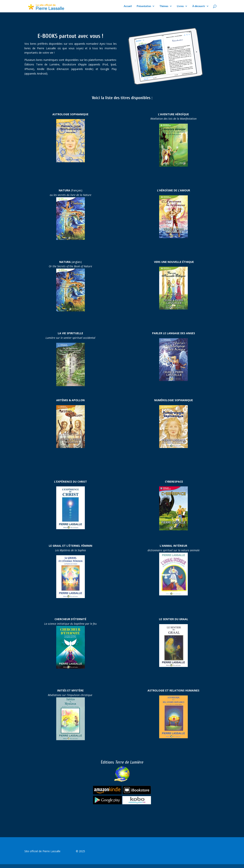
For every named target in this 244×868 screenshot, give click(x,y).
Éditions (108, 762)
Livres (180, 6)
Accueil (128, 6)
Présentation (144, 6)
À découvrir (199, 6)
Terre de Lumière (128, 772)
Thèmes (164, 6)
